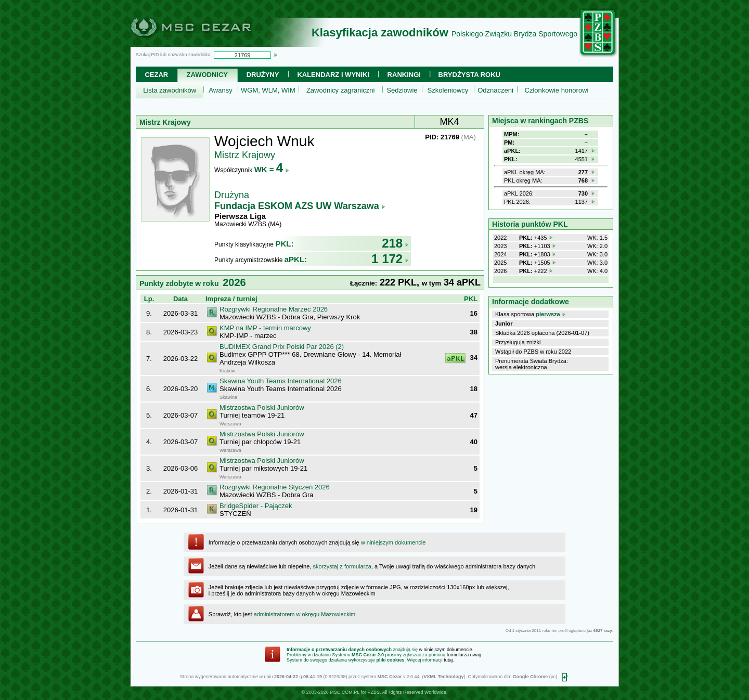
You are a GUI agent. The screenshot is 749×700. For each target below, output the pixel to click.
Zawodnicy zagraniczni (341, 90)
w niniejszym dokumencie (393, 542)
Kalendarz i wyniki (333, 75)
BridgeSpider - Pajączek (256, 506)
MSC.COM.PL (345, 692)
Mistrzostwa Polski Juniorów (262, 407)
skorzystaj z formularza (342, 566)
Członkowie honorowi (557, 90)
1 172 (390, 259)
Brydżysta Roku (469, 75)
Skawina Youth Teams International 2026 (281, 381)
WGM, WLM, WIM (268, 90)
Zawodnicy (207, 75)
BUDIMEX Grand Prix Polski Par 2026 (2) (282, 347)
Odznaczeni (495, 90)
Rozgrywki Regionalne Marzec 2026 (274, 309)
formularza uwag (464, 655)
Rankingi (404, 75)
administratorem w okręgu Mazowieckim (305, 614)
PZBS (373, 692)
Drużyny (263, 75)
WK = (272, 169)
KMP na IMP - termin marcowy (265, 328)
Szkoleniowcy (448, 90)
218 (395, 243)
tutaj (448, 660)
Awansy (220, 90)
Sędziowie (402, 90)
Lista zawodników (170, 90)
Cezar (156, 75)
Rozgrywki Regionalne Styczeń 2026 (275, 487)
